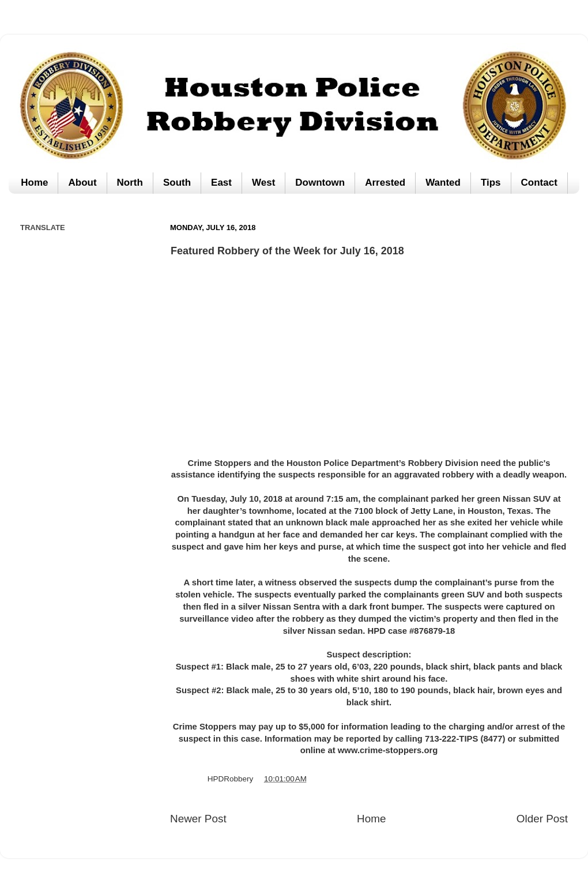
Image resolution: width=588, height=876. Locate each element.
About (82, 183)
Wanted (443, 183)
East (221, 183)
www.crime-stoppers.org (388, 750)
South (177, 183)
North (130, 183)
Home (34, 183)
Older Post (542, 819)
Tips (491, 183)
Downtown (320, 183)
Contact (539, 183)
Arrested (385, 183)
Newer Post (198, 819)
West (263, 183)
